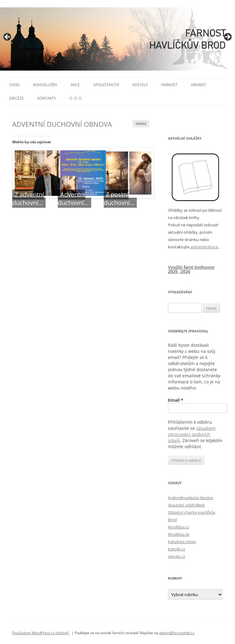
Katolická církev (182, 542)
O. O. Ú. (76, 98)
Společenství (106, 85)
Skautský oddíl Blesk (187, 505)
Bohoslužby (45, 85)
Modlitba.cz (179, 527)
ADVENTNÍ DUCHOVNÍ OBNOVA (62, 124)
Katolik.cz (177, 549)
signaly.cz (177, 556)
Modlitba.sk (179, 534)
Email (176, 400)
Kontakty (47, 98)
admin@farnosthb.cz (177, 633)
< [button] (8, 37)
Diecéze (17, 98)
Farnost (169, 85)
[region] (117, 39)
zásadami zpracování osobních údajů (192, 434)
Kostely (140, 85)
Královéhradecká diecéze (190, 498)
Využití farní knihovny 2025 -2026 (191, 269)
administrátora (204, 247)
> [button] (227, 37)
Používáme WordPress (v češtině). (41, 633)
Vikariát (199, 85)
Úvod (14, 85)
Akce (75, 85)
